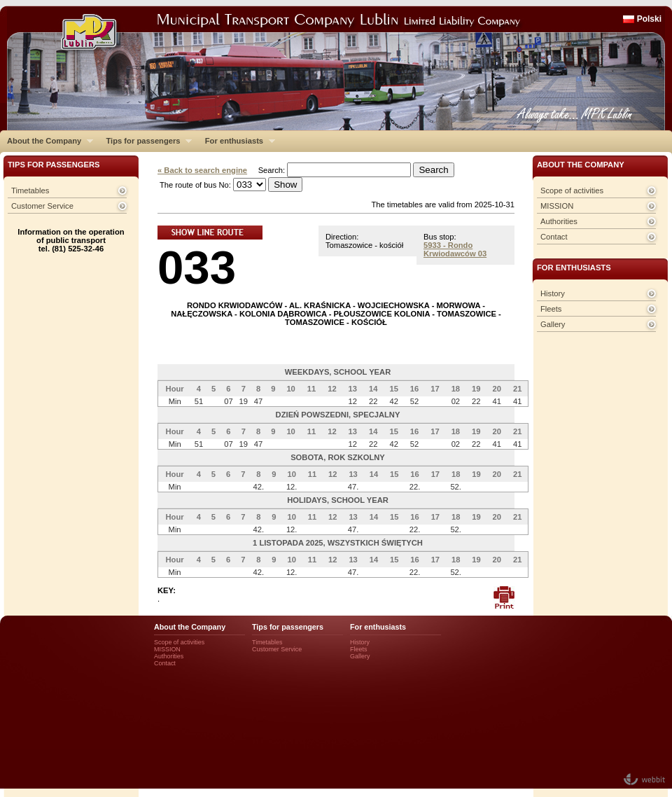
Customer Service (42, 206)
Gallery (553, 324)
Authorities (559, 221)
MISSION (557, 206)
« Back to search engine (202, 170)
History (553, 293)
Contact (554, 237)
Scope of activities (572, 190)
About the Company (47, 141)
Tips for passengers (145, 141)
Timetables (30, 190)
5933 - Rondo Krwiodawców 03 (455, 249)
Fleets (551, 309)
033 (197, 267)
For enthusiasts (237, 141)
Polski (649, 19)
